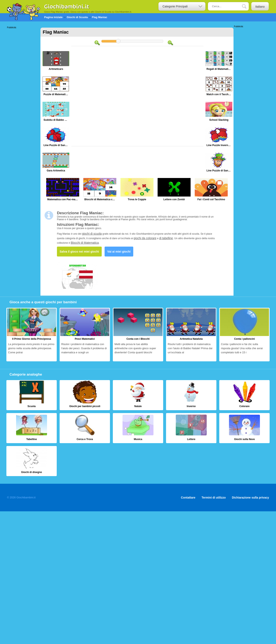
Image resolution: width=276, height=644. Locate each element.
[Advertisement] (24, 90)
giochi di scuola (92, 234)
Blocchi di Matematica (85, 243)
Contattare (188, 498)
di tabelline (166, 238)
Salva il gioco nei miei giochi (79, 252)
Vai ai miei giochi (119, 252)
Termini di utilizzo (214, 498)
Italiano (260, 7)
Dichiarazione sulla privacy (250, 498)
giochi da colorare (145, 238)
